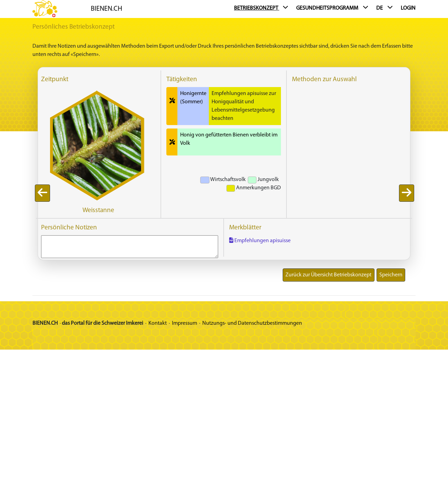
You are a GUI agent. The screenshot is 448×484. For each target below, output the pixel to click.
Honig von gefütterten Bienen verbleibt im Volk (229, 139)
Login (408, 8)
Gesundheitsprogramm (332, 8)
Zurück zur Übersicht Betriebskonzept (328, 275)
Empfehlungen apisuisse (260, 241)
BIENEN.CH (106, 9)
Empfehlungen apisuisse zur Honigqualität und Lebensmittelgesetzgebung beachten (244, 106)
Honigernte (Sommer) (193, 98)
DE (384, 8)
